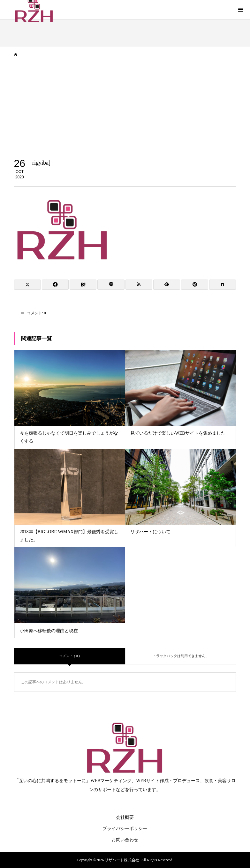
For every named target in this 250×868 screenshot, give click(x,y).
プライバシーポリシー (125, 829)
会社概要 (125, 817)
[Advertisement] (125, 110)
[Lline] (111, 285)
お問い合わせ (125, 840)
